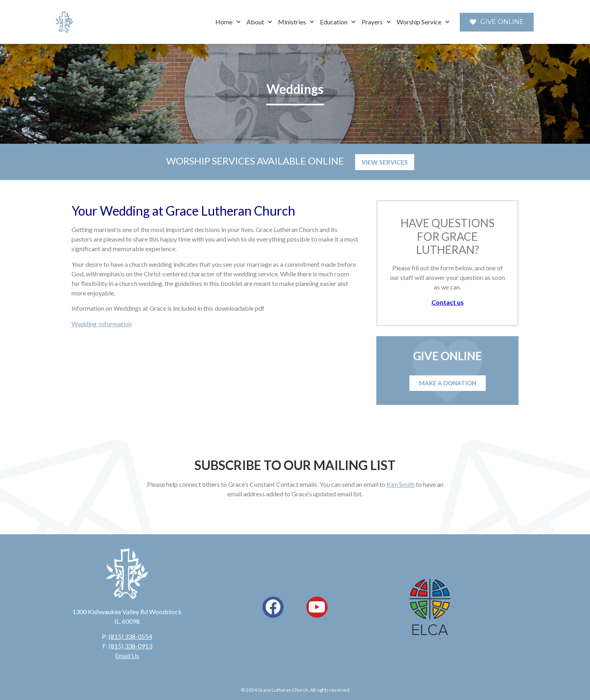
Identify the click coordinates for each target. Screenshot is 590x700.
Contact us (448, 302)
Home (228, 22)
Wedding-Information (102, 324)
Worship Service (423, 22)
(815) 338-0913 (130, 646)
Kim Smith (401, 484)
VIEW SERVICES (385, 162)
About (259, 22)
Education (338, 22)
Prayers (376, 22)
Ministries (296, 22)
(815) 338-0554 (130, 636)
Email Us (127, 655)
